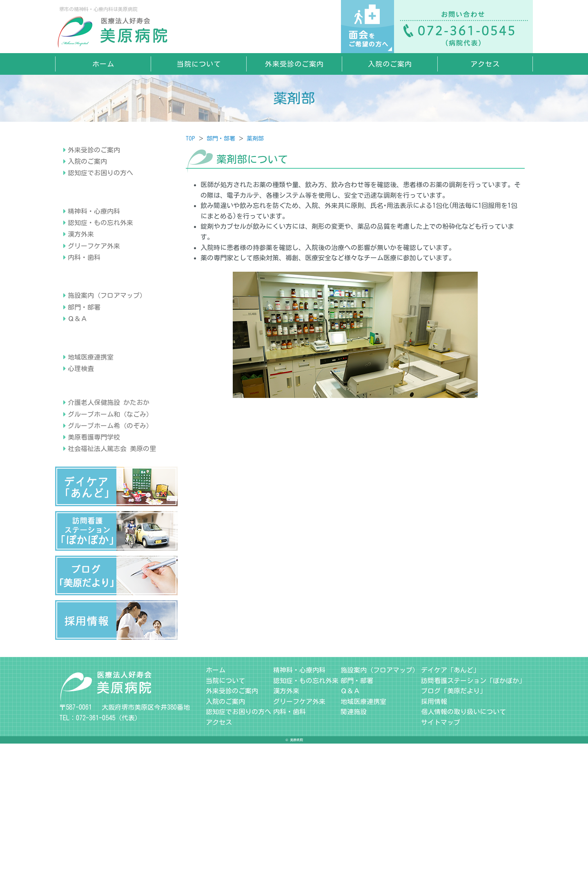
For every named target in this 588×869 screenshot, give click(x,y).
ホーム (103, 64)
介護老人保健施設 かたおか (109, 528)
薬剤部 (255, 139)
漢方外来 (81, 284)
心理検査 (81, 469)
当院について (199, 64)
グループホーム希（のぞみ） (110, 551)
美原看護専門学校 (94, 563)
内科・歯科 (84, 308)
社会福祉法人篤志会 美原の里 (112, 574)
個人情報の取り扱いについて (463, 837)
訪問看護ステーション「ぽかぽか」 (473, 806)
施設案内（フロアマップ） (107, 371)
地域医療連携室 (91, 457)
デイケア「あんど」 (450, 795)
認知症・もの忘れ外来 (100, 273)
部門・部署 (221, 139)
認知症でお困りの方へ (100, 198)
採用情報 (434, 827)
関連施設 (354, 837)
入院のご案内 (390, 64)
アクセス (485, 64)
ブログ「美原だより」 (454, 816)
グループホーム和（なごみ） (110, 540)
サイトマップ (441, 848)
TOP (190, 139)
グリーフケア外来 (94, 296)
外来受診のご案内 (294, 64)
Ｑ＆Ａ (78, 394)
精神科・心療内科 (94, 261)
